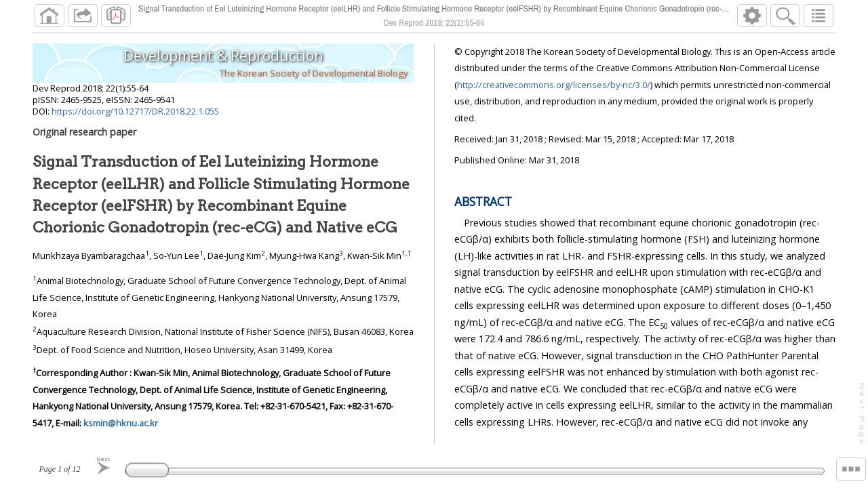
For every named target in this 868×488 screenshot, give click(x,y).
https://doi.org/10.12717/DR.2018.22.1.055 (135, 111)
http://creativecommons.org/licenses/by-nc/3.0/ (554, 85)
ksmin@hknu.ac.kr (121, 423)
